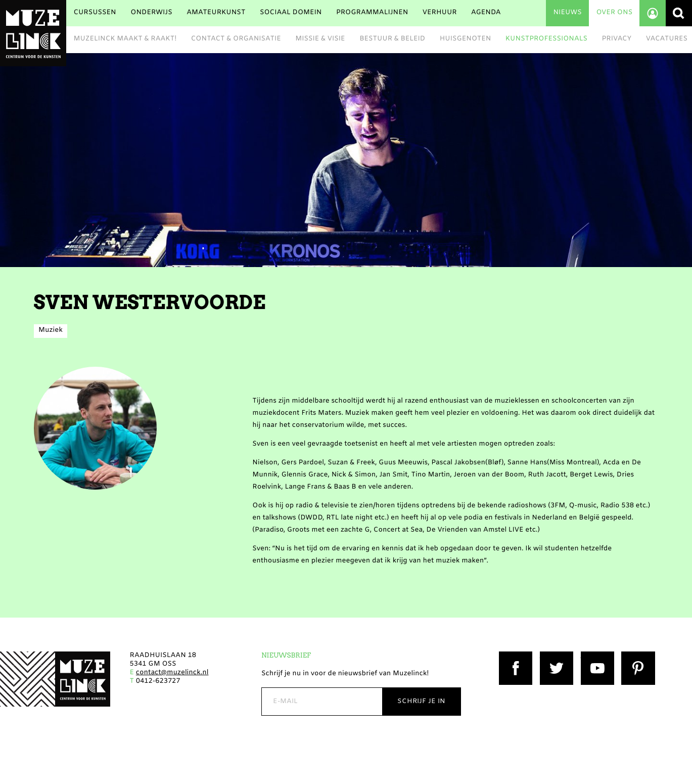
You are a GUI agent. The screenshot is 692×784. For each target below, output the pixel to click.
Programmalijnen (372, 13)
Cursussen (95, 13)
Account (652, 13)
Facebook (515, 656)
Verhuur (440, 13)
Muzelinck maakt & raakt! (125, 39)
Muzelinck (33, 33)
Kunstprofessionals (546, 39)
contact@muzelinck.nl (172, 673)
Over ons (614, 13)
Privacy (617, 39)
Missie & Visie (320, 39)
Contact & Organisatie (236, 39)
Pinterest (636, 656)
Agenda (486, 13)
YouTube (595, 656)
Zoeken (679, 13)
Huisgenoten (466, 39)
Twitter (552, 656)
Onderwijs (151, 13)
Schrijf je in (421, 701)
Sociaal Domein (291, 13)
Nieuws (567, 13)
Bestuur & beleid (392, 39)
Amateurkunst (216, 13)
